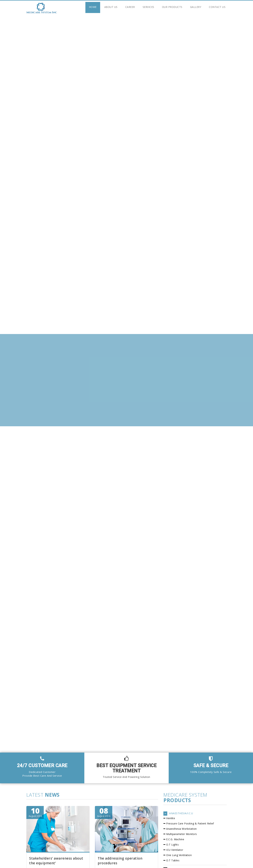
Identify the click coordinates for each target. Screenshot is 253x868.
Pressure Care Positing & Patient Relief (190, 823)
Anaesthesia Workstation (181, 829)
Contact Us (217, 7)
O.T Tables (173, 860)
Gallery (196, 7)
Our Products (172, 7)
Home (93, 7)
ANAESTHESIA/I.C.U (181, 813)
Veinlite (171, 818)
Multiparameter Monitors (182, 834)
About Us (111, 7)
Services (148, 7)
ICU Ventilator (175, 850)
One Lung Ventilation (179, 855)
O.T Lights (172, 845)
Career (130, 7)
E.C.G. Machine (175, 839)
